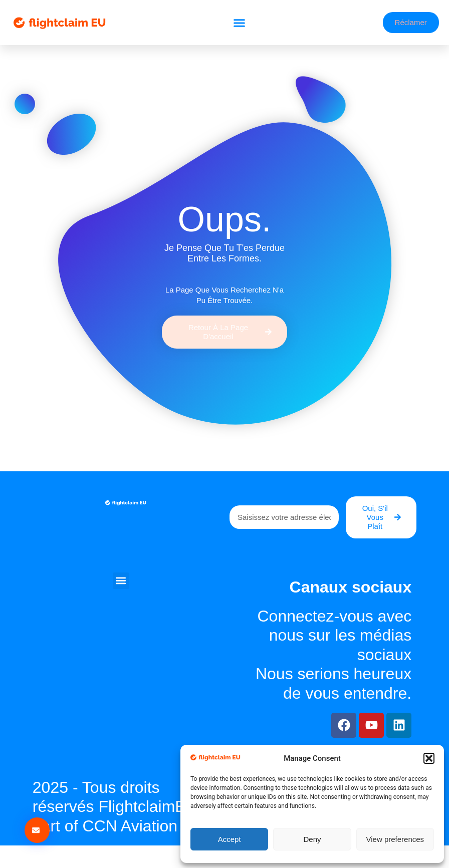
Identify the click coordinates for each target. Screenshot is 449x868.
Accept (230, 839)
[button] (429, 758)
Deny (312, 839)
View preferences (395, 839)
